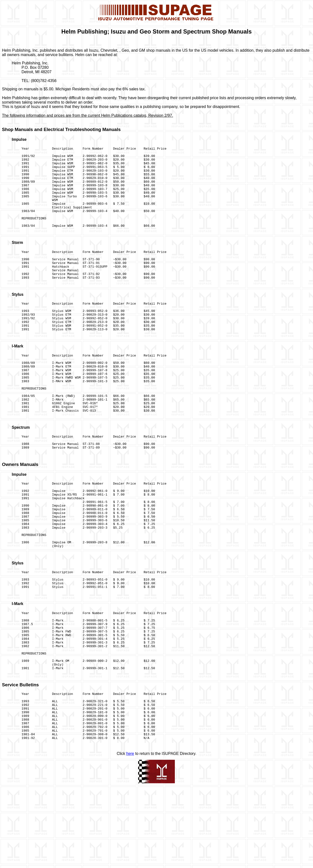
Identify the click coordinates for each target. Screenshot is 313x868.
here (130, 834)
